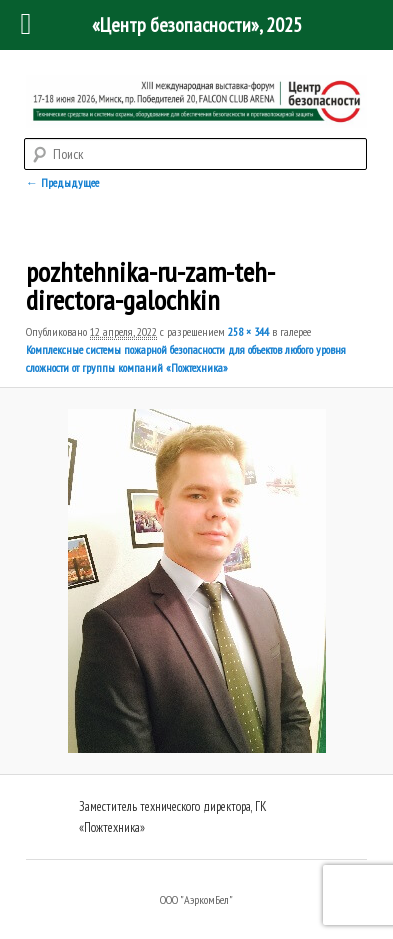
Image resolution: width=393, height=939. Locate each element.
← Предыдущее (62, 182)
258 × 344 (248, 331)
